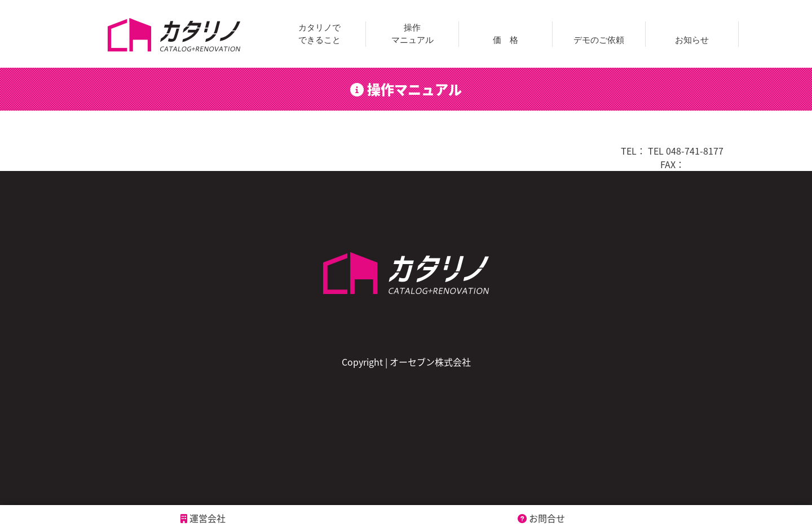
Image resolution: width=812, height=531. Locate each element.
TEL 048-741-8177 (686, 151)
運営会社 (203, 518)
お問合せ (541, 518)
